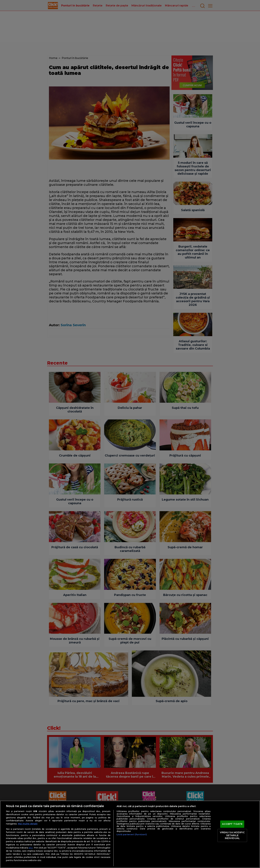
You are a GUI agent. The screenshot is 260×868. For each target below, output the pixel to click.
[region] (130, 834)
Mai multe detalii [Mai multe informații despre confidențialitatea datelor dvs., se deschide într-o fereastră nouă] (28, 824)
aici (31, 848)
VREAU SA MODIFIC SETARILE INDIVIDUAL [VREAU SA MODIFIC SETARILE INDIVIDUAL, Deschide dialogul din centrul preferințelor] (232, 835)
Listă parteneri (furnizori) (132, 834)
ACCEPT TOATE (232, 824)
